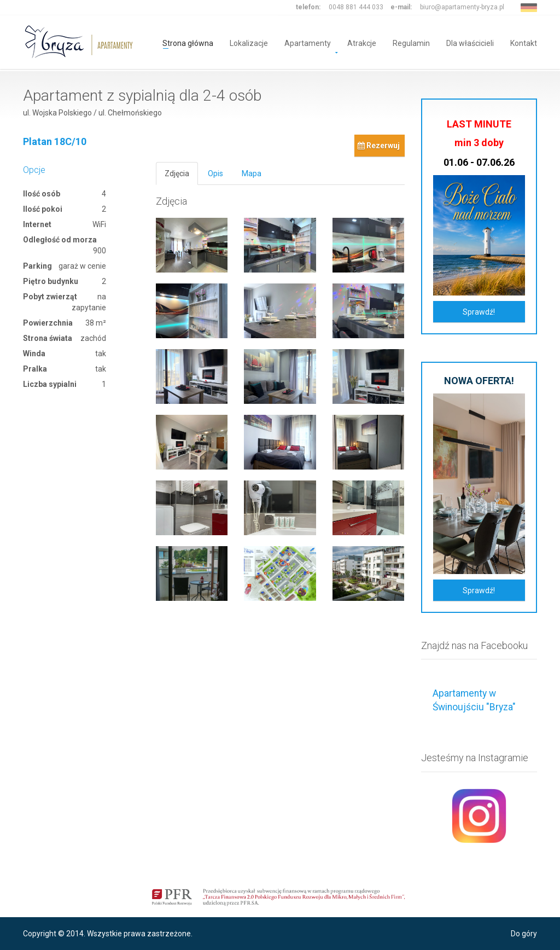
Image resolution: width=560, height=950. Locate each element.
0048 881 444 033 (356, 7)
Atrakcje (362, 42)
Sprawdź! (479, 312)
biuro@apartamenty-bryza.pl (462, 7)
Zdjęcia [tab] (177, 173)
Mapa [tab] (252, 173)
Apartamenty (308, 42)
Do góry (524, 934)
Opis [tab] (215, 173)
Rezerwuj (379, 146)
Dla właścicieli (470, 42)
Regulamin (411, 42)
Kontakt (524, 42)
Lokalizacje (249, 42)
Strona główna (188, 42)
